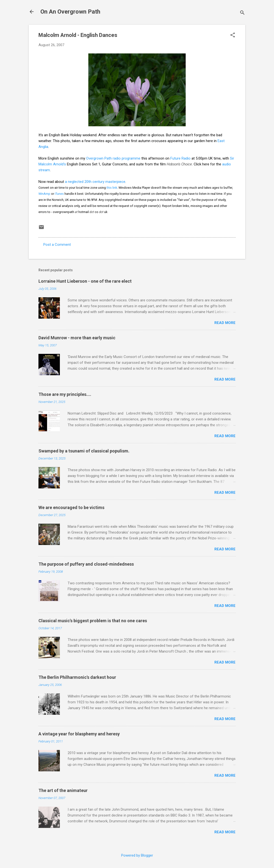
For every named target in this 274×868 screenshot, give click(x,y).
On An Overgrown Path (70, 12)
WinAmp (44, 194)
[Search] (242, 13)
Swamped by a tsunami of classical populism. (84, 451)
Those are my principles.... (65, 394)
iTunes (59, 194)
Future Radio (180, 158)
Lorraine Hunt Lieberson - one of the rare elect (85, 281)
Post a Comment (57, 245)
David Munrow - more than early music (77, 338)
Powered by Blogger (137, 855)
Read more (225, 323)
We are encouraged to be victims (71, 507)
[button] (233, 35)
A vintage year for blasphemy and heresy (79, 734)
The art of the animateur (63, 790)
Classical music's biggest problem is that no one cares (93, 621)
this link (112, 188)
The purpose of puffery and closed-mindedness (86, 564)
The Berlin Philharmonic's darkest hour (77, 677)
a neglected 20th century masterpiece (95, 182)
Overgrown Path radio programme (113, 158)
